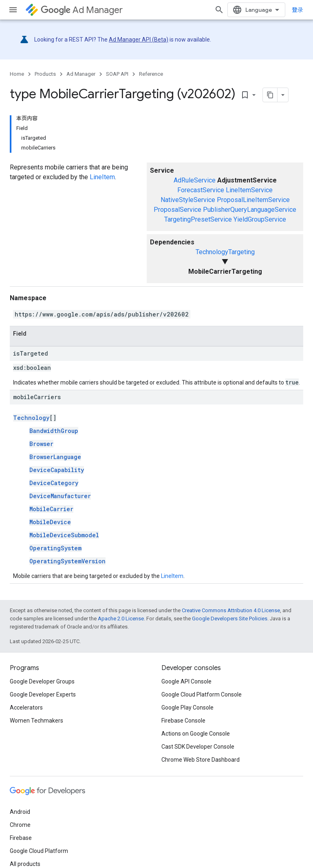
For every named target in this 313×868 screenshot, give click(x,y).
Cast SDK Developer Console (198, 747)
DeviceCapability (57, 470)
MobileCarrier (51, 509)
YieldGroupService (260, 219)
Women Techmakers (36, 721)
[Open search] (219, 10)
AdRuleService (195, 180)
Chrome (20, 825)
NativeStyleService (188, 200)
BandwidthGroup (54, 431)
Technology (31, 418)
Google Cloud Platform (39, 851)
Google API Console (186, 681)
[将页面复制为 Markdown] (270, 95)
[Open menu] (13, 10)
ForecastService (201, 190)
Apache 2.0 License (121, 619)
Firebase (21, 838)
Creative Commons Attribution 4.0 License (231, 610)
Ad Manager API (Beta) (139, 40)
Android (20, 812)
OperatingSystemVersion (67, 561)
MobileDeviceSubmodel (64, 535)
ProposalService (177, 210)
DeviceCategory (54, 483)
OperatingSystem (55, 548)
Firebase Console (183, 721)
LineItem (102, 177)
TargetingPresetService (198, 219)
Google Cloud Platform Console (202, 694)
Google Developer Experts (43, 694)
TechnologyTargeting (225, 252)
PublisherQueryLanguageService (250, 210)
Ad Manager (82, 10)
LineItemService (249, 190)
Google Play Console (187, 708)
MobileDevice (50, 522)
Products (45, 74)
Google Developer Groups (42, 681)
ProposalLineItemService (253, 200)
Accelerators (26, 708)
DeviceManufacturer (60, 496)
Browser (41, 444)
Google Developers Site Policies (230, 619)
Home (17, 74)
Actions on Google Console (196, 734)
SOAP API (117, 74)
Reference (151, 74)
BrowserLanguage (55, 457)
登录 (298, 10)
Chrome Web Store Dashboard (201, 760)
